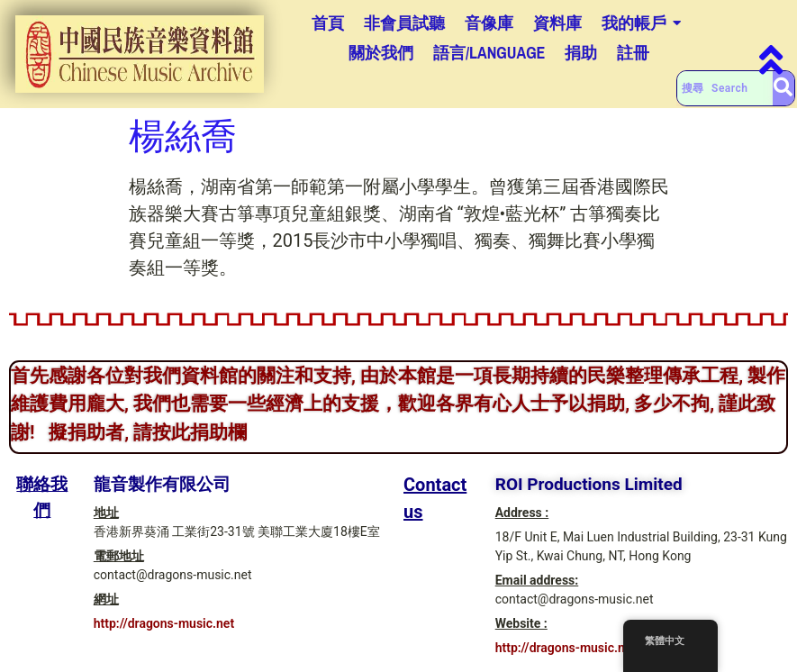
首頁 (328, 23)
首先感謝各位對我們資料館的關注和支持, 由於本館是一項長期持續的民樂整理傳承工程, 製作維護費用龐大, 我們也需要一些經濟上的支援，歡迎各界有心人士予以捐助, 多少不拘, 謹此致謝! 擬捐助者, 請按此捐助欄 (398, 404)
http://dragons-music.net (164, 623)
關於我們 (381, 53)
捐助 (581, 53)
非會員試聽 (404, 23)
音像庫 (489, 23)
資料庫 (557, 23)
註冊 (633, 53)
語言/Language (489, 53)
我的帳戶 (634, 23)
